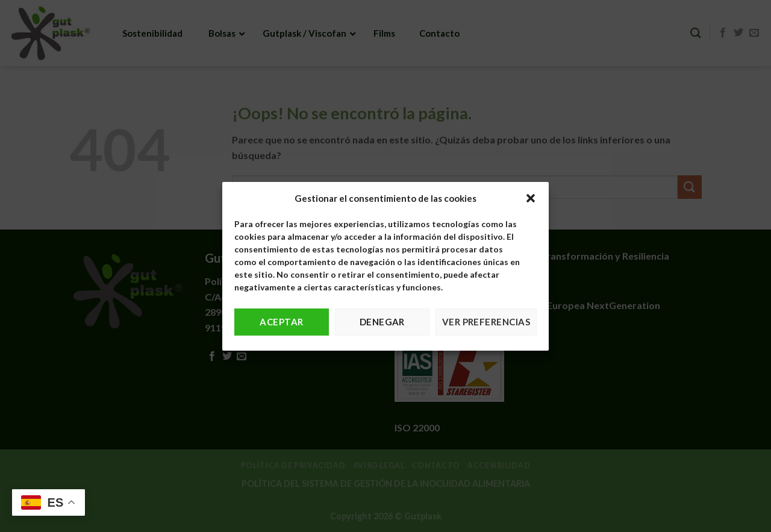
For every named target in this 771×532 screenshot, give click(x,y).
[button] (531, 198)
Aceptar (281, 322)
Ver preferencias (486, 322)
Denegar (382, 322)
